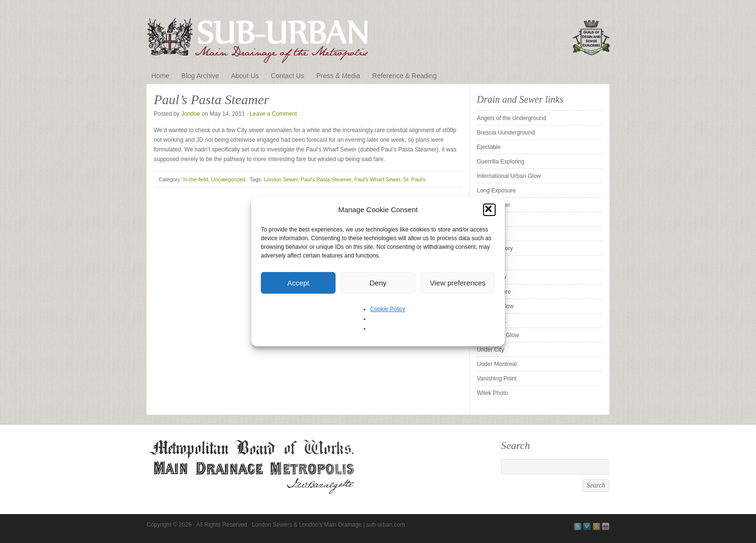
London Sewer (281, 179)
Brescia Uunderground (506, 133)
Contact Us (288, 76)
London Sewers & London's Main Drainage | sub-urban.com (378, 35)
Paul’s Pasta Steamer (211, 100)
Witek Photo (493, 393)
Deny (378, 283)
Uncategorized (228, 179)
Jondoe (191, 114)
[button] (489, 210)
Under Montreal (497, 364)
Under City (491, 350)
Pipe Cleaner (493, 205)
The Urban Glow (498, 335)
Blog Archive (200, 76)
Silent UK (489, 263)
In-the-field (196, 179)
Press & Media (338, 76)
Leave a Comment (273, 114)
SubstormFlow (495, 306)
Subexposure (494, 292)
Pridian (486, 219)
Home (160, 76)
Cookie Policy (388, 309)
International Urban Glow (509, 176)
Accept (298, 283)
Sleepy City (492, 277)
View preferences (458, 283)
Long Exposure (496, 190)
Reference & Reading (405, 76)
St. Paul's (414, 179)
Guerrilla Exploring (501, 162)
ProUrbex (489, 234)
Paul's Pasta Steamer (326, 179)
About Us (245, 76)
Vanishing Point (497, 379)
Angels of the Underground (511, 118)
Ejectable (489, 147)
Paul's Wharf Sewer (378, 179)
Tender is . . (492, 321)
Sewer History (495, 248)
